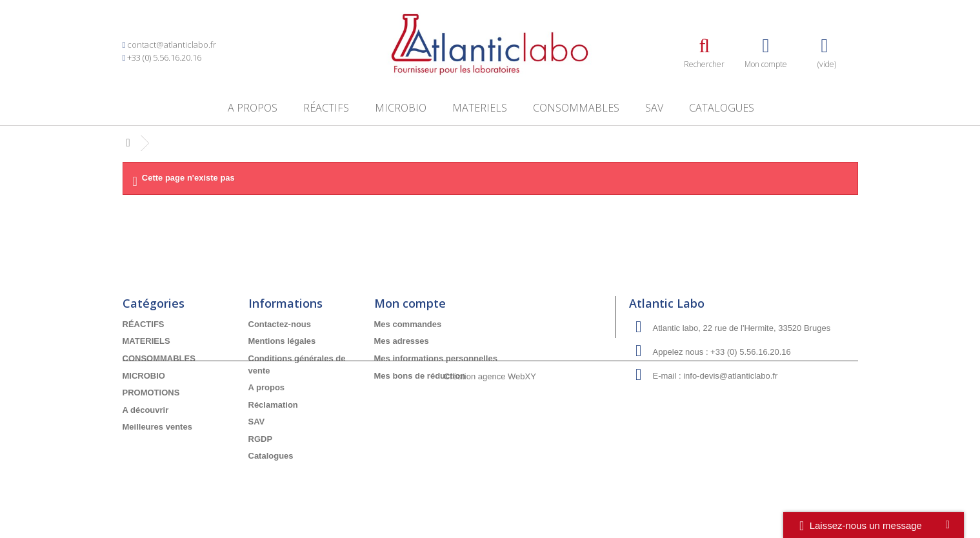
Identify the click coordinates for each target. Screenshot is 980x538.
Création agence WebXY (490, 502)
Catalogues (722, 108)
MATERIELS (480, 108)
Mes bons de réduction (420, 376)
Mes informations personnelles (436, 358)
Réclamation (273, 405)
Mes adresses (402, 341)
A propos (253, 108)
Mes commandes (408, 324)
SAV (654, 108)
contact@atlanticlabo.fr (172, 45)
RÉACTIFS (326, 108)
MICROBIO (401, 108)
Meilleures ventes (157, 427)
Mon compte (410, 303)
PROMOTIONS (151, 393)
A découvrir (146, 410)
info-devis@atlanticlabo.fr (730, 376)
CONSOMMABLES (576, 108)
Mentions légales (282, 341)
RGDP (261, 439)
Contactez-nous (280, 324)
